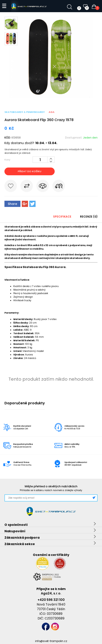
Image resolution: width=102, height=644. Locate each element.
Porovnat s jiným (27, 187)
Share (12, 204)
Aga (52, 112)
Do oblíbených (11, 187)
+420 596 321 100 (51, 600)
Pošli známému (59, 187)
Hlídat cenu (43, 187)
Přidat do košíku (30, 171)
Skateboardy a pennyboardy (25, 112)
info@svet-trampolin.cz (51, 641)
